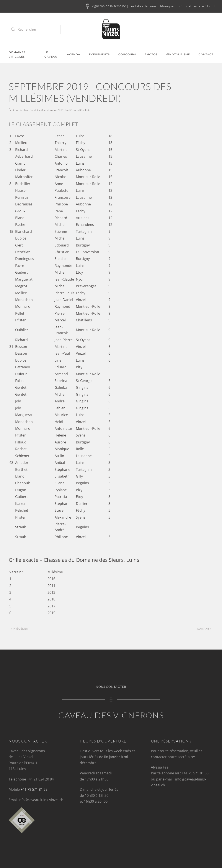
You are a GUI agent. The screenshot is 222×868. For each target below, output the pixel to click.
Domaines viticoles (17, 55)
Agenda (74, 54)
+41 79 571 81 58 (34, 789)
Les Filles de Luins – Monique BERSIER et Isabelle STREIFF (174, 6)
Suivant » (204, 629)
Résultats (85, 110)
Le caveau (51, 55)
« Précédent (20, 629)
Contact (206, 54)
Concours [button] (127, 54)
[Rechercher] (35, 29)
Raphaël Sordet (29, 110)
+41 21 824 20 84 (40, 779)
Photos (151, 54)
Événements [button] (99, 54)
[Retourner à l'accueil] (111, 29)
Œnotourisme (178, 54)
